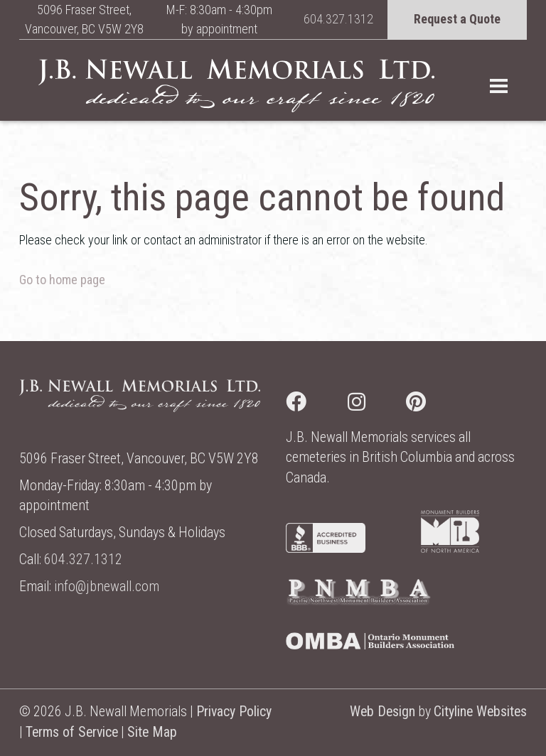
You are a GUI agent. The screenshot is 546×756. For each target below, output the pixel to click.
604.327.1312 (338, 19)
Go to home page (62, 280)
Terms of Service (72, 732)
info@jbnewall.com (107, 587)
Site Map (152, 732)
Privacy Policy (234, 712)
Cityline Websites (480, 712)
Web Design (382, 712)
